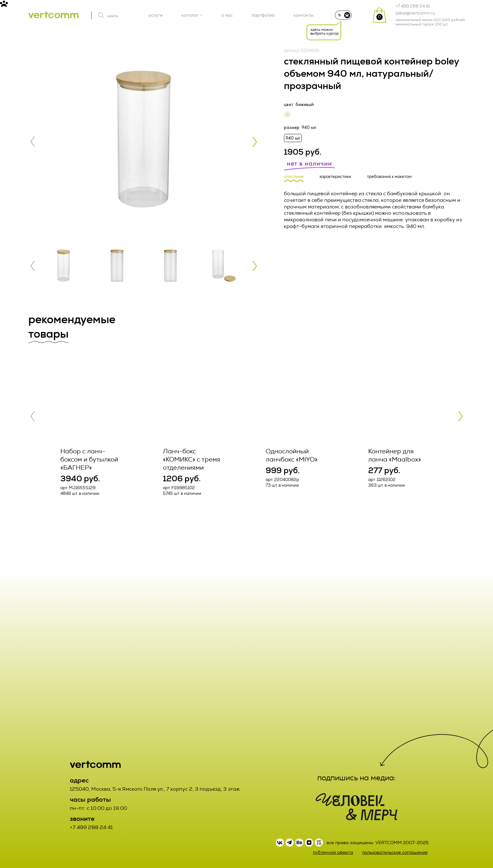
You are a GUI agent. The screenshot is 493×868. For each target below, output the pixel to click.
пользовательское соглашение (395, 852)
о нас (227, 15)
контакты (304, 15)
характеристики (335, 177)
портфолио (263, 15)
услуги (155, 15)
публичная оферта (333, 852)
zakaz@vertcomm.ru (415, 13)
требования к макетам (389, 177)
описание (294, 177)
